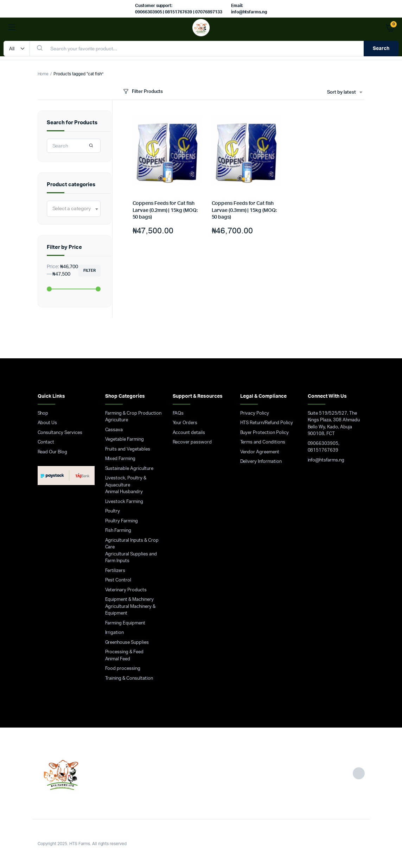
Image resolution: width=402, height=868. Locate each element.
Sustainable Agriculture (129, 469)
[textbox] (72, 209)
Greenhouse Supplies (127, 643)
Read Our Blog (53, 452)
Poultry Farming (122, 521)
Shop (43, 413)
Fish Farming (118, 531)
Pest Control (118, 580)
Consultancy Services (60, 433)
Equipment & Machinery (129, 600)
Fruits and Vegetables (128, 449)
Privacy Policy (255, 413)
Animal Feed (118, 659)
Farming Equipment (125, 623)
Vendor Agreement (260, 452)
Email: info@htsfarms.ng (249, 9)
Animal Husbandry (124, 492)
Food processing (123, 669)
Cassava (114, 430)
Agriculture (117, 420)
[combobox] (344, 93)
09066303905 (323, 444)
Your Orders (185, 423)
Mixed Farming (120, 459)
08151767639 (323, 450)
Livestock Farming (124, 502)
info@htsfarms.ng (326, 460)
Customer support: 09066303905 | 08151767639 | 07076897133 (179, 9)
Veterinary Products (126, 590)
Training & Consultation (129, 678)
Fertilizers (115, 571)
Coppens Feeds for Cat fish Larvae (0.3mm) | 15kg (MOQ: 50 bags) (244, 210)
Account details (189, 433)
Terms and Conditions (263, 442)
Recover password (192, 442)
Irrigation (115, 633)
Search (381, 49)
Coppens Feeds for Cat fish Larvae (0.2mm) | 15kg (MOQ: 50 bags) (165, 210)
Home (43, 74)
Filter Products (143, 92)
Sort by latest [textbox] (342, 92)
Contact (46, 442)
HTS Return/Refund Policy (267, 423)
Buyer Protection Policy (264, 433)
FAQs (178, 413)
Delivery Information (261, 462)
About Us (47, 423)
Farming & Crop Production (133, 413)
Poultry (113, 511)
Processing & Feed (125, 652)
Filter (90, 271)
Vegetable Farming (125, 439)
